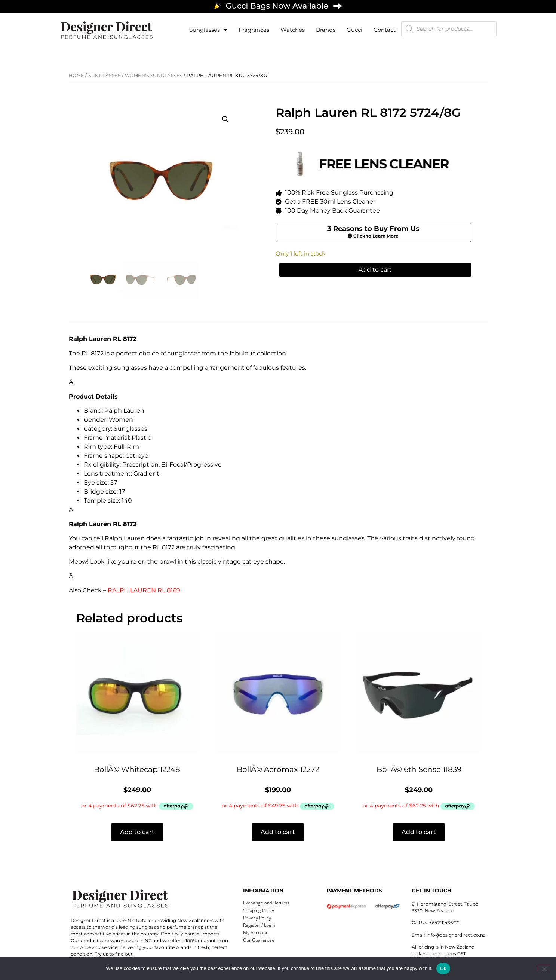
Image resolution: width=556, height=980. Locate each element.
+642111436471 (444, 923)
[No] (544, 968)
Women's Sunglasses (154, 75)
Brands (326, 30)
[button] (225, 119)
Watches (293, 30)
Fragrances (254, 30)
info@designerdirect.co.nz (456, 935)
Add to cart (375, 271)
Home (76, 75)
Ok (443, 968)
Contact (385, 30)
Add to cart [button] (137, 832)
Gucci (354, 30)
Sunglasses (208, 30)
